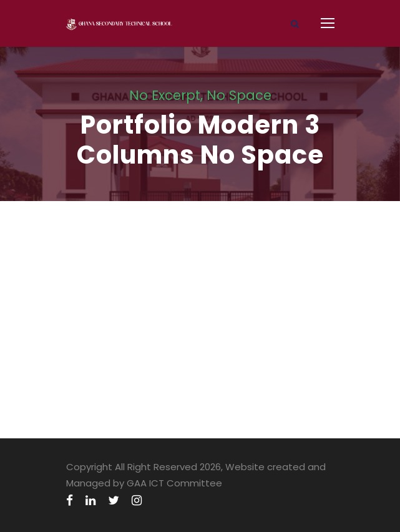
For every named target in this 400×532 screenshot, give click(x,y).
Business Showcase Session (132, 379)
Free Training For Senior (119, 311)
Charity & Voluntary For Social (141, 209)
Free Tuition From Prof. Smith (136, 344)
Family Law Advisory (109, 276)
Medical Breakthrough (115, 243)
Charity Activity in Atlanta (129, 412)
